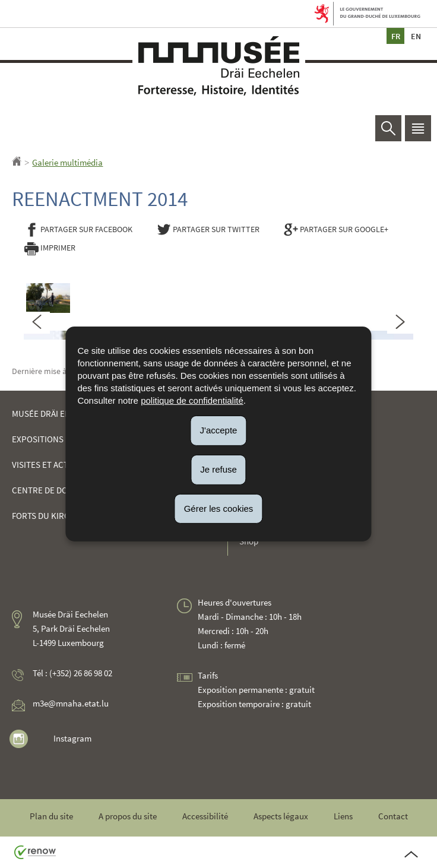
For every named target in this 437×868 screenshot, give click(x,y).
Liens (343, 816)
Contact (393, 816)
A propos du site (128, 816)
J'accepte (219, 430)
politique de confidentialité (192, 400)
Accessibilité (205, 816)
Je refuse (218, 469)
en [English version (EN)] (416, 36)
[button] (418, 128)
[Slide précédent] (37, 323)
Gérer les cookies (219, 508)
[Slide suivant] (400, 323)
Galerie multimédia (67, 162)
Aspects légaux (281, 816)
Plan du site (51, 816)
